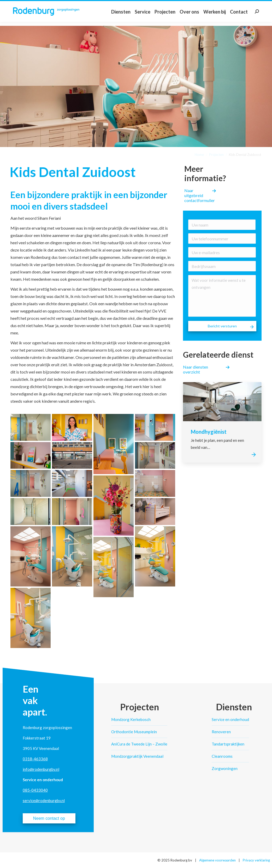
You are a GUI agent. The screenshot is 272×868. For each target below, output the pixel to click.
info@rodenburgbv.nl (41, 769)
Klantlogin (262, 4)
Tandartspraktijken (228, 744)
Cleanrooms (222, 756)
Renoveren (221, 732)
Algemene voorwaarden (217, 860)
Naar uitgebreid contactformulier (200, 195)
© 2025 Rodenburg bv (175, 860)
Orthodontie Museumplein (134, 732)
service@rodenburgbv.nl (44, 800)
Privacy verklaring (256, 860)
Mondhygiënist (209, 432)
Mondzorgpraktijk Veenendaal (137, 756)
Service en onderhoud (230, 719)
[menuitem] (121, 17)
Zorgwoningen (225, 768)
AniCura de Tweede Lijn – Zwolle (139, 744)
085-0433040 (35, 790)
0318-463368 (35, 759)
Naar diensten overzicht (196, 369)
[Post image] (222, 402)
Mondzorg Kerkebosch (131, 719)
